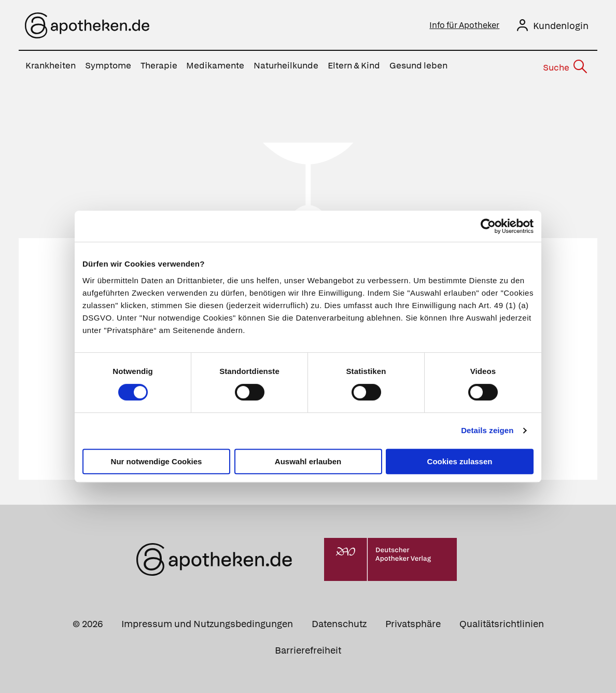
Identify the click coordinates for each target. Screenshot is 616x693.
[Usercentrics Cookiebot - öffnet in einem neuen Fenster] (488, 226)
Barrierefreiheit (308, 648)
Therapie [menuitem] (159, 65)
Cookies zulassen (460, 461)
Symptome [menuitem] (108, 65)
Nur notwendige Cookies (157, 461)
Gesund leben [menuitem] (418, 65)
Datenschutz (339, 621)
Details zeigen (487, 430)
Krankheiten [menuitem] (51, 65)
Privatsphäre (413, 621)
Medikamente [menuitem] (215, 65)
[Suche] (565, 66)
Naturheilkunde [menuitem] (286, 65)
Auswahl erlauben (308, 461)
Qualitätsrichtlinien (502, 621)
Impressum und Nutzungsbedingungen (207, 621)
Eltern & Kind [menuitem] (354, 65)
